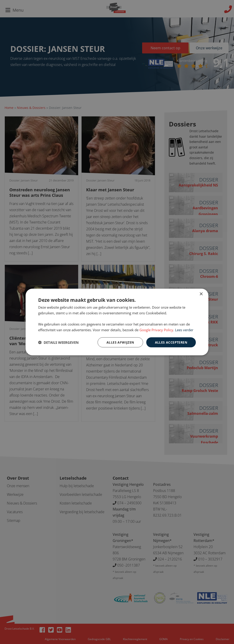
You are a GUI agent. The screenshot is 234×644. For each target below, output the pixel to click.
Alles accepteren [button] (171, 342)
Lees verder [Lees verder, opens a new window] (184, 330)
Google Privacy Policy (156, 330)
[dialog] (117, 322)
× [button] (201, 294)
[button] (58, 342)
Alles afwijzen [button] (120, 342)
